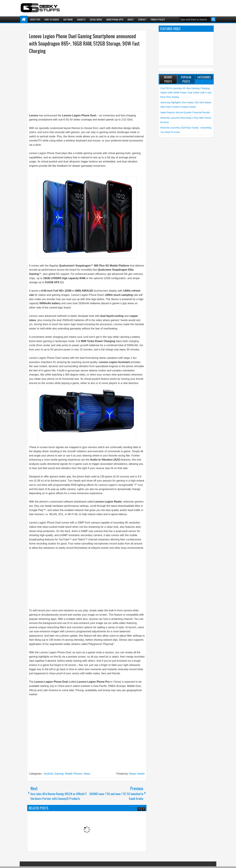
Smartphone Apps (115, 19)
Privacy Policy (158, 19)
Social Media (96, 19)
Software (68, 19)
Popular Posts (186, 79)
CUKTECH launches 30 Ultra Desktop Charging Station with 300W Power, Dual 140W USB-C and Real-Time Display (186, 93)
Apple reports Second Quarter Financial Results (185, 112)
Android (48, 774)
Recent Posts (168, 79)
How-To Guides (52, 19)
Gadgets (81, 19)
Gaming (59, 774)
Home (24, 19)
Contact (142, 19)
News (87, 774)
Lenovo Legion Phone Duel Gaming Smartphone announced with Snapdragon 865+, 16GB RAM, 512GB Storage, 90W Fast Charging (84, 43)
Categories (204, 77)
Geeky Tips (35, 19)
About (131, 19)
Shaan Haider (137, 774)
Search (213, 19)
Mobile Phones (74, 774)
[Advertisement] (84, 82)
